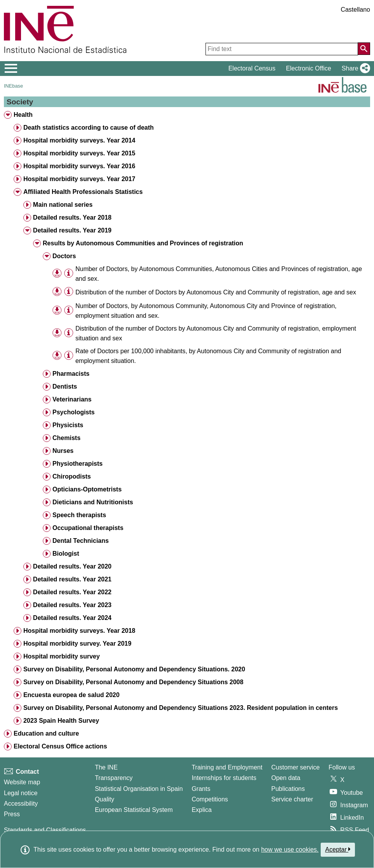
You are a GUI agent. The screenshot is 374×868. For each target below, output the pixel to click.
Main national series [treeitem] (63, 205)
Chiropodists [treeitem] (72, 476)
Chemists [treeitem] (67, 438)
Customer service (295, 767)
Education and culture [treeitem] (46, 733)
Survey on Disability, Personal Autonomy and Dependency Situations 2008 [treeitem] (133, 682)
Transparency (114, 778)
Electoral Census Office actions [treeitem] (60, 746)
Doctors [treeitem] (64, 256)
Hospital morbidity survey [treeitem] (62, 656)
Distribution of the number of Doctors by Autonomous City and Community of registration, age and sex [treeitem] (216, 292)
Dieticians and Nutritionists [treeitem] (93, 502)
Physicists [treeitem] (68, 425)
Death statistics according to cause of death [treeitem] (89, 128)
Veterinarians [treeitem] (72, 399)
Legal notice (21, 793)
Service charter (292, 799)
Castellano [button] (355, 10)
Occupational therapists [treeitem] (88, 528)
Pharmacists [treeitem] (71, 374)
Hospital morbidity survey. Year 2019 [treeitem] (77, 644)
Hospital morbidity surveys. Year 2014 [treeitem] (79, 140)
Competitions (210, 799)
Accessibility (21, 804)
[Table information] (69, 273)
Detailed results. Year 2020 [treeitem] (72, 566)
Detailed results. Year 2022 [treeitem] (72, 592)
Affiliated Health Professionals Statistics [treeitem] (83, 192)
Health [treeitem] (23, 115)
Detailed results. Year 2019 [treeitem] (72, 230)
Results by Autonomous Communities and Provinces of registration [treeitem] (143, 243)
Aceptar (338, 849)
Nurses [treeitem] (63, 451)
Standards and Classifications (45, 830)
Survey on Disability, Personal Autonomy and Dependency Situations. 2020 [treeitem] (134, 669)
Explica (202, 810)
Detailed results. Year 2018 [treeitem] (72, 217)
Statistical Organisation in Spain (139, 789)
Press (12, 814)
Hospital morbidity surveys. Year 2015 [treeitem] (79, 153)
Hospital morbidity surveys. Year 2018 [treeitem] (79, 631)
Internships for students (224, 778)
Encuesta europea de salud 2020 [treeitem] (71, 695)
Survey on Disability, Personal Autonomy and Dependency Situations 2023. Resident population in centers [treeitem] (181, 708)
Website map (22, 782)
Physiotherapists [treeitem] (78, 464)
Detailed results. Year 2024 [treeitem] (72, 618)
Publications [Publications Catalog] (288, 789)
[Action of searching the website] (364, 49)
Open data (286, 778)
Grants (201, 789)
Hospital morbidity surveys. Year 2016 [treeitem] (79, 166)
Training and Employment (227, 767)
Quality (105, 799)
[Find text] (282, 49)
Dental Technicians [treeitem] (81, 541)
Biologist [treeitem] (66, 554)
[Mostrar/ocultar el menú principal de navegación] (11, 69)
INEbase (13, 86)
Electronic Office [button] (309, 68)
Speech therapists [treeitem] (79, 515)
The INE (106, 767)
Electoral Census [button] (252, 68)
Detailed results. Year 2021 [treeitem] (72, 579)
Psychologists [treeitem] (74, 412)
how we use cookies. (290, 850)
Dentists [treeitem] (65, 386)
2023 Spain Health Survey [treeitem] (61, 721)
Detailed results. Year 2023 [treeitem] (72, 605)
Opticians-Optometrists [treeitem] (87, 489)
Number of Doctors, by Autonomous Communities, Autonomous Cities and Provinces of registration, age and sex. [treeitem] (219, 274)
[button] (354, 69)
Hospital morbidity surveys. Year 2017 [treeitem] (79, 179)
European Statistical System (134, 810)
